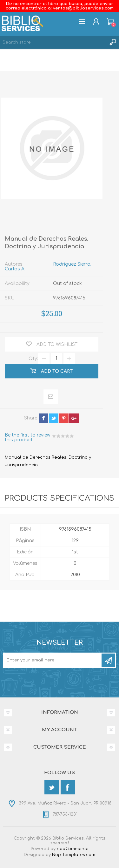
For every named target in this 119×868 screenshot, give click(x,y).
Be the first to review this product (27, 437)
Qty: (33, 358)
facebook (43, 418)
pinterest (64, 418)
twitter (54, 418)
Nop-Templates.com (74, 855)
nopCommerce (73, 849)
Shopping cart (110, 21)
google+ (74, 418)
